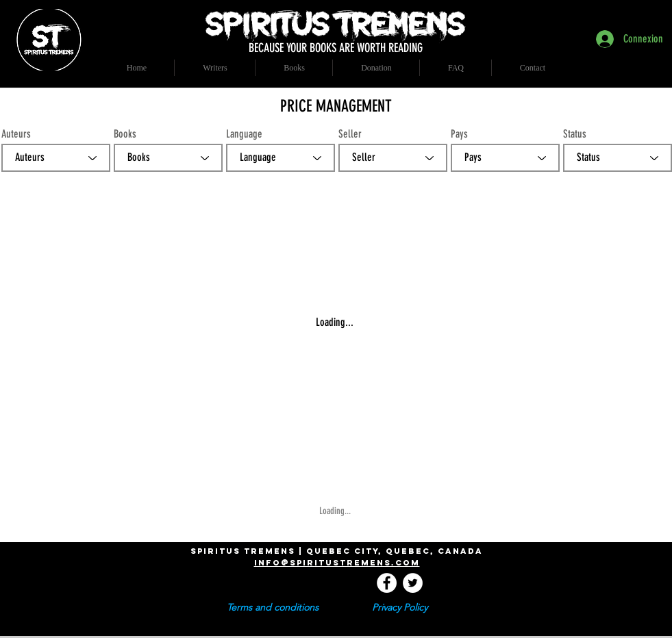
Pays (459, 134)
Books (125, 134)
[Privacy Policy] (400, 608)
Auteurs (16, 134)
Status (575, 134)
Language (244, 134)
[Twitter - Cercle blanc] (413, 583)
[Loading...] (337, 511)
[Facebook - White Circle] (387, 583)
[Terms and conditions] (273, 608)
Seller (350, 134)
